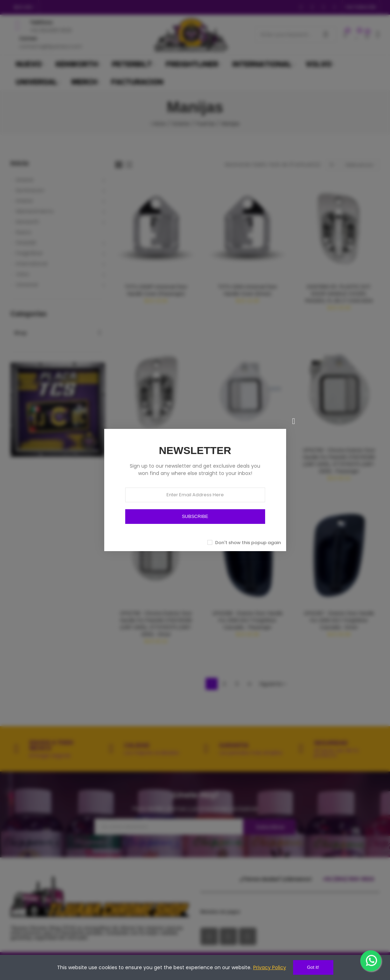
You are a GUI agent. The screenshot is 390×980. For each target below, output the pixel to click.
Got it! (313, 967)
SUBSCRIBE (195, 516)
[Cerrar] (294, 421)
